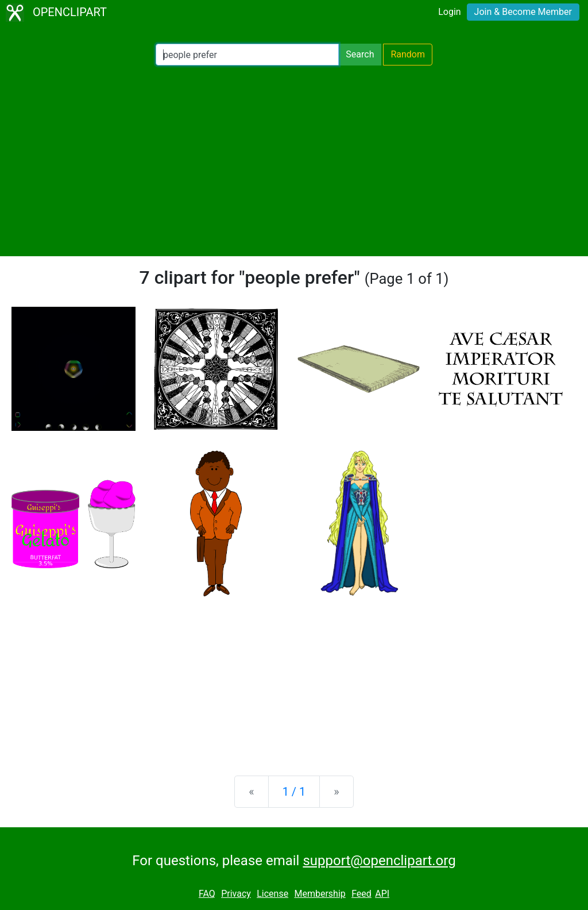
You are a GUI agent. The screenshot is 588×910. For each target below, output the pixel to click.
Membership (320, 894)
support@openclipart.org (379, 861)
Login (449, 12)
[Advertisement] (294, 161)
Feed (361, 894)
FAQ (207, 894)
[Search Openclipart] (247, 55)
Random (408, 54)
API (382, 894)
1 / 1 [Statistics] (294, 792)
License (272, 894)
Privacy (236, 894)
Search (360, 54)
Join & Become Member (523, 12)
